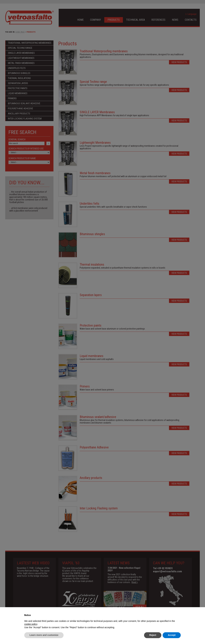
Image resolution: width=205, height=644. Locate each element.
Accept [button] (172, 635)
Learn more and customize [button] (44, 635)
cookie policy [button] (31, 624)
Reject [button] (153, 635)
